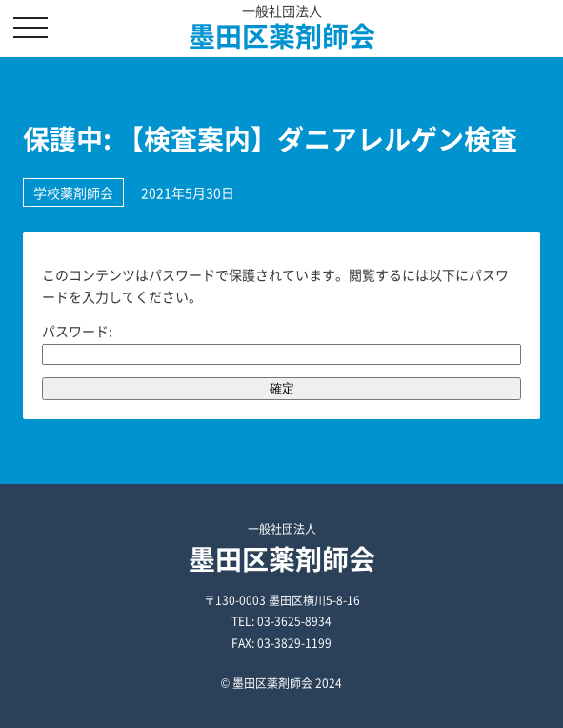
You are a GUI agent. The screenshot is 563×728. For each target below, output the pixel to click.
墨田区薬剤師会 (282, 36)
